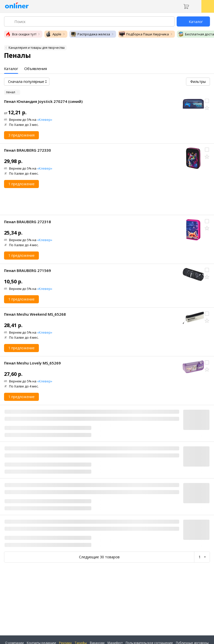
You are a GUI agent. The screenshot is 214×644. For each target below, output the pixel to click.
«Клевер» (45, 120)
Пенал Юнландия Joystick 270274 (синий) (43, 101)
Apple (53, 34)
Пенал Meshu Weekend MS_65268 (35, 314)
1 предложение (21, 184)
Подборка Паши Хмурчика (144, 34)
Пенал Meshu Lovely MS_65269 (32, 363)
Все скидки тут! (21, 34)
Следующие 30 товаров (99, 557)
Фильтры (198, 82)
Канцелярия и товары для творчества (37, 48)
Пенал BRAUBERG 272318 (28, 222)
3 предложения (21, 135)
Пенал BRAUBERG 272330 (28, 150)
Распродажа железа (90, 34)
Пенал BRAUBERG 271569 (28, 270)
